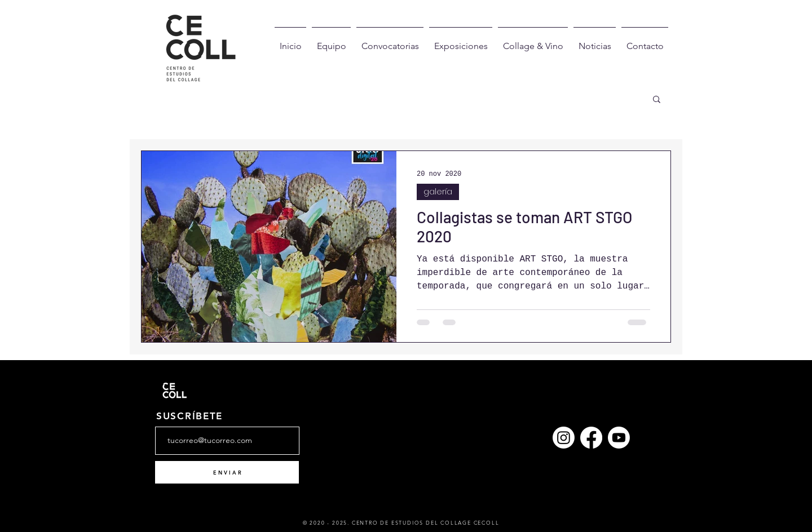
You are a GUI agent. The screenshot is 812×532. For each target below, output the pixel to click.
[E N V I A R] (227, 472)
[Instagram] (564, 438)
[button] (657, 100)
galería (438, 192)
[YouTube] (619, 438)
